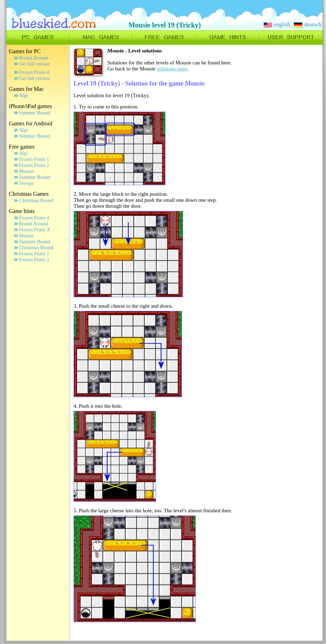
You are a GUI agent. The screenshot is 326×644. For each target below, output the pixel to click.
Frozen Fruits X (35, 230)
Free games (22, 147)
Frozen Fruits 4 (34, 72)
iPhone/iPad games (30, 106)
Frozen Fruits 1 (34, 159)
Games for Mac (26, 89)
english (277, 24)
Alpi (23, 96)
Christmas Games (29, 194)
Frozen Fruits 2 (34, 165)
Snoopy (27, 183)
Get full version (35, 64)
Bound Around (34, 58)
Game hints (22, 211)
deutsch (308, 24)
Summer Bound (35, 113)
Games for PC (25, 51)
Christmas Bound (36, 201)
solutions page (172, 69)
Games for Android (31, 123)
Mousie (26, 171)
